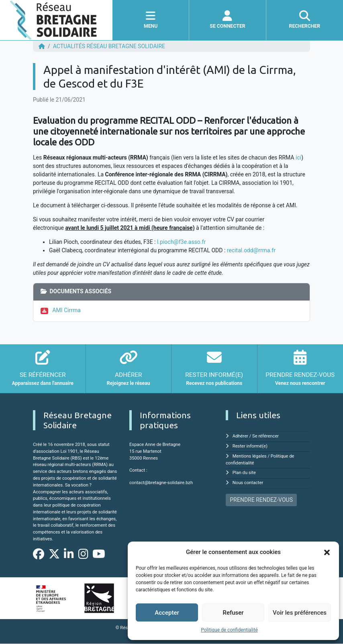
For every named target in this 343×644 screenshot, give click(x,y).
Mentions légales (250, 456)
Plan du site (244, 473)
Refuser (233, 613)
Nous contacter (248, 483)
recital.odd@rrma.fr (251, 250)
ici (298, 157)
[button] (327, 552)
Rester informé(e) (250, 446)
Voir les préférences (300, 613)
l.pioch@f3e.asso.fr (181, 242)
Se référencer (265, 436)
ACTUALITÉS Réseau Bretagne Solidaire (109, 46)
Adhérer (240, 436)
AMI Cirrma (66, 310)
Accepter (167, 613)
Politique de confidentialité (229, 630)
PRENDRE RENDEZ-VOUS (261, 500)
